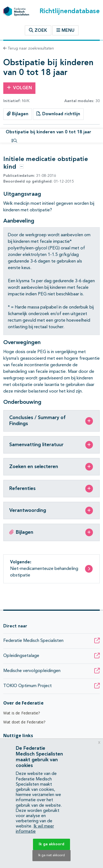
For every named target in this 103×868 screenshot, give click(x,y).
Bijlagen (18, 114)
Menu (65, 30)
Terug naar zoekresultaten (29, 48)
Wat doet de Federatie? (24, 722)
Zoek (38, 30)
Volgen (19, 88)
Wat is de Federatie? (22, 713)
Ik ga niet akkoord (51, 855)
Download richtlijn (58, 114)
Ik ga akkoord (51, 844)
